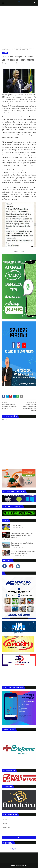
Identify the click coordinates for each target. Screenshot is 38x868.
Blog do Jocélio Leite (9, 63)
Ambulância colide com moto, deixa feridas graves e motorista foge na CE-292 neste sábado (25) (22, 535)
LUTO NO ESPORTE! (16, 525)
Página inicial (6, 48)
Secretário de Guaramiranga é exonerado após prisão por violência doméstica (23, 552)
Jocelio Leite (24, 865)
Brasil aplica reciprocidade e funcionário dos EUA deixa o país (23, 544)
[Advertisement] (19, 25)
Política (13, 48)
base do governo (24, 104)
